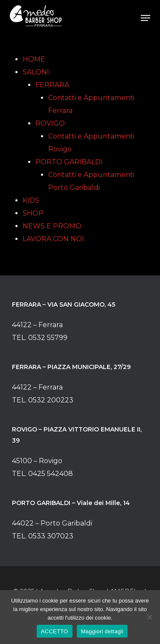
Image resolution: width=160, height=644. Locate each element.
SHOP (33, 213)
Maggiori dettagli (102, 631)
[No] (149, 617)
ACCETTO (55, 631)
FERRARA (52, 85)
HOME (34, 59)
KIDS (31, 200)
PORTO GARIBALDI (69, 162)
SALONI (36, 72)
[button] (145, 18)
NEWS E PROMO (52, 226)
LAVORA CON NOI (53, 239)
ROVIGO (50, 123)
